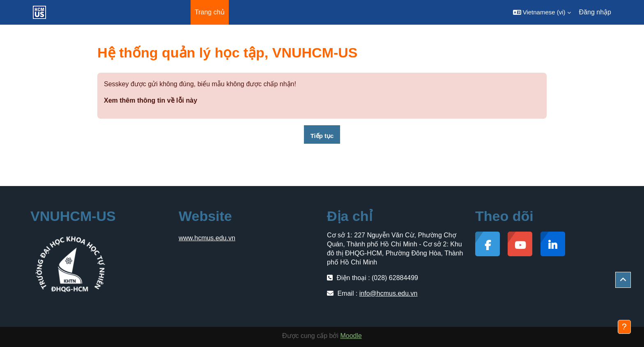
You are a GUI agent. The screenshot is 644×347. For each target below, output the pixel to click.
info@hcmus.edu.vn (389, 293)
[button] (542, 12)
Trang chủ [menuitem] (210, 12)
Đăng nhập (595, 12)
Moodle (351, 336)
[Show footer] (624, 327)
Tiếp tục (322, 136)
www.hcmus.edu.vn (207, 238)
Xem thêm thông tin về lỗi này (151, 100)
